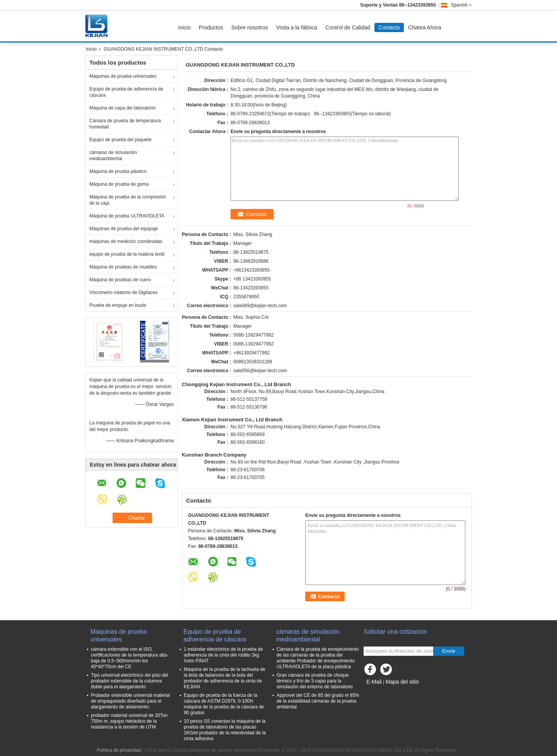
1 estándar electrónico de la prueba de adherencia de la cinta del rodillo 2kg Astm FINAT (223, 655)
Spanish (461, 5)
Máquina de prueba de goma (119, 184)
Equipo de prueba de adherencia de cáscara (126, 92)
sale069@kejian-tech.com (260, 306)
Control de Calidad (348, 27)
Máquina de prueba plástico (118, 171)
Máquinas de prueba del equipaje (124, 229)
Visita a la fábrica (297, 27)
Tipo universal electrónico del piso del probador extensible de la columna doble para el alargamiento (130, 681)
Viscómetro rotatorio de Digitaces (124, 292)
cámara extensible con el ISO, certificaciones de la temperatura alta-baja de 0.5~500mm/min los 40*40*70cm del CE (130, 658)
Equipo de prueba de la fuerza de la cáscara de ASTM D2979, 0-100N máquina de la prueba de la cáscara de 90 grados (224, 704)
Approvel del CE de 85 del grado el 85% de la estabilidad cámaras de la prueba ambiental (318, 701)
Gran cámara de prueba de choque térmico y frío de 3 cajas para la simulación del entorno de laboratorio (315, 681)
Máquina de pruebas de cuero (120, 280)
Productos (211, 27)
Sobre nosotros (250, 27)
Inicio (184, 27)
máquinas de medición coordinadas (126, 241)
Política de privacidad (119, 750)
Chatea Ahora (425, 27)
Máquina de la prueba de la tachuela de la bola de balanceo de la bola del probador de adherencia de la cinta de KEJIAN (225, 678)
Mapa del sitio (402, 682)
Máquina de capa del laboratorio (122, 108)
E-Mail (374, 682)
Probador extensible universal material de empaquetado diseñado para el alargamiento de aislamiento (130, 701)
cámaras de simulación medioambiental (113, 156)
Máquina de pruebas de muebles (123, 267)
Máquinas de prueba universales (123, 76)
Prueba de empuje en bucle (118, 305)
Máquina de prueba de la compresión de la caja (128, 200)
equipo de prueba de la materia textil (127, 254)
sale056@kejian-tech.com (260, 371)
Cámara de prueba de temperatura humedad (125, 124)
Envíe (449, 651)
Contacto (389, 27)
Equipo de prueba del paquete (120, 140)
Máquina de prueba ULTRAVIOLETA (127, 216)
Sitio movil (377, 691)
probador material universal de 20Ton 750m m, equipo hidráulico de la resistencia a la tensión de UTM (129, 721)
